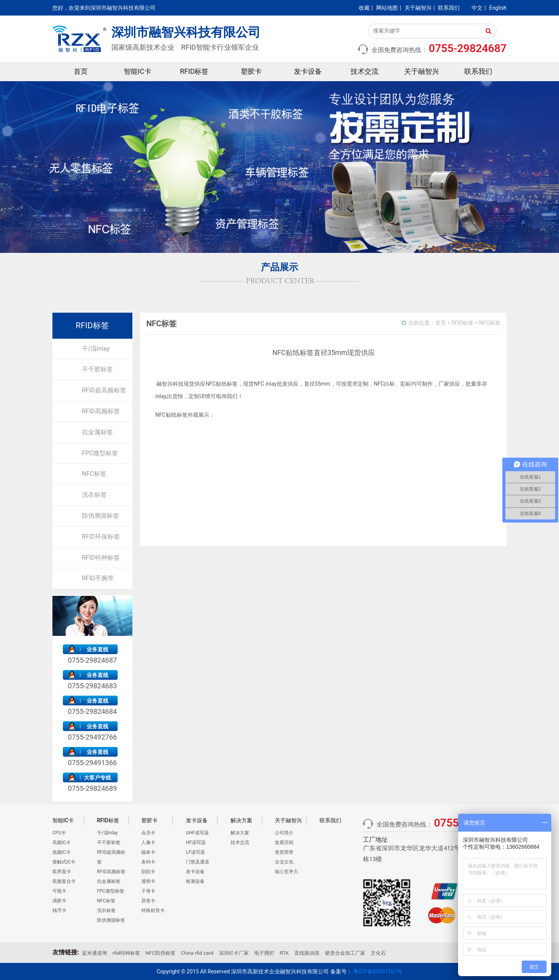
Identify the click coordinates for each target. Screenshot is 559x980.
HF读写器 (196, 842)
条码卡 (148, 862)
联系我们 (449, 8)
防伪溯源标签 (101, 516)
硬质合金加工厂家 (345, 953)
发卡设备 (308, 71)
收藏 (364, 8)
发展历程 (284, 842)
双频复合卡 (64, 881)
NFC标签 (94, 474)
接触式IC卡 (64, 862)
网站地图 (387, 8)
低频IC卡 (62, 852)
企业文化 (284, 862)
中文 (477, 8)
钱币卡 (59, 910)
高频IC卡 (62, 842)
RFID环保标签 (101, 537)
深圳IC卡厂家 (234, 953)
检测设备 (195, 881)
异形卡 (148, 901)
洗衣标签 (94, 495)
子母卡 (148, 891)
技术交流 (365, 71)
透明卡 (148, 881)
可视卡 (59, 891)
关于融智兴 (418, 8)
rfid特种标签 (126, 953)
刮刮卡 (148, 872)
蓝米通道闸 (95, 953)
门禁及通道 (198, 862)
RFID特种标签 (101, 558)
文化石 (378, 953)
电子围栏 (264, 953)
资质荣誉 (284, 852)
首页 (81, 71)
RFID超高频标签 (104, 390)
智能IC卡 (138, 71)
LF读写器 (195, 852)
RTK (284, 953)
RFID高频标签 (101, 411)
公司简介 (284, 833)
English (498, 8)
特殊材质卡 (153, 910)
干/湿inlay (96, 349)
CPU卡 (59, 833)
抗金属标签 (97, 432)
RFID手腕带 (98, 578)
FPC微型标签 (100, 453)
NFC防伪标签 (161, 953)
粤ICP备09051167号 (378, 971)
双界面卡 (62, 872)
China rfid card (197, 953)
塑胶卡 (251, 71)
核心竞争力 (286, 872)
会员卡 (148, 833)
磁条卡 (148, 852)
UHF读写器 (197, 833)
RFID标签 (194, 71)
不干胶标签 (97, 369)
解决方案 (240, 833)
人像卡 (148, 842)
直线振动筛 (307, 953)
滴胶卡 (59, 901)
